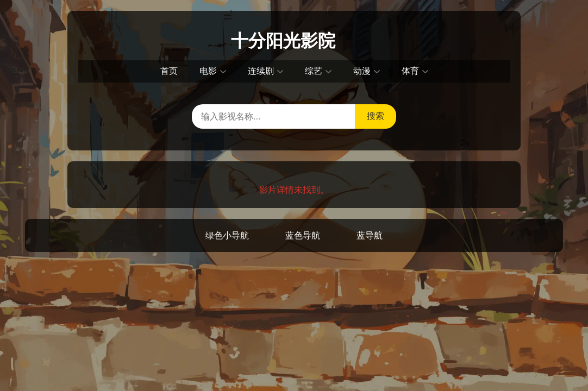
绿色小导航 (227, 235)
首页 (169, 71)
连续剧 (261, 71)
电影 (208, 71)
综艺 (314, 71)
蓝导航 (370, 235)
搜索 (376, 116)
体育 (410, 71)
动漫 (362, 71)
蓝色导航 (303, 235)
